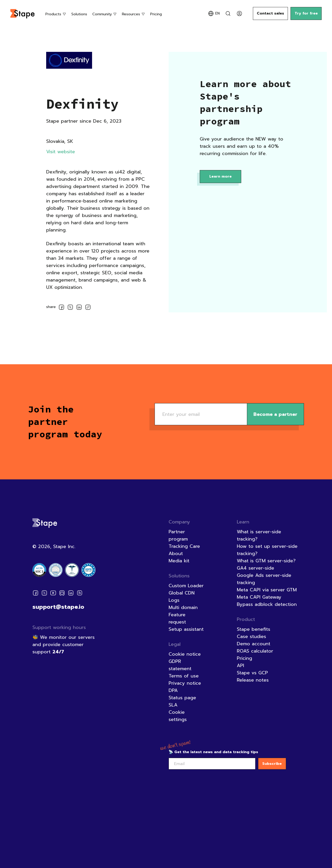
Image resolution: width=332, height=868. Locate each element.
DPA (173, 690)
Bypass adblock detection (267, 604)
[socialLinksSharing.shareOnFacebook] (61, 308)
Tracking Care (184, 546)
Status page (182, 698)
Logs (174, 600)
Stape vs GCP (252, 673)
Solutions (79, 14)
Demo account (254, 644)
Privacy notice (185, 683)
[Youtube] (53, 594)
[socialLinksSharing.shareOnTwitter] (70, 308)
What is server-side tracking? (259, 535)
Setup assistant (186, 629)
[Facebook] (36, 594)
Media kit (179, 561)
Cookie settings (178, 716)
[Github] (62, 594)
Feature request (177, 618)
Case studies (251, 636)
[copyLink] (88, 307)
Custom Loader (186, 586)
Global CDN (182, 593)
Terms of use (184, 676)
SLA (173, 705)
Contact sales (270, 13)
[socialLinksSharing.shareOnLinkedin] (79, 308)
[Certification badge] (39, 570)
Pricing (156, 14)
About (176, 554)
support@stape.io (58, 607)
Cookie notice (185, 654)
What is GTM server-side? (266, 561)
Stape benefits (254, 629)
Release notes (253, 680)
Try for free (306, 13)
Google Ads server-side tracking (264, 579)
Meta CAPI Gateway (259, 597)
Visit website (61, 152)
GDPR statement (180, 665)
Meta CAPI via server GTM (267, 590)
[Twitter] (44, 594)
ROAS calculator (255, 651)
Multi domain (183, 607)
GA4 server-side (255, 568)
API (240, 666)
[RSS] (80, 594)
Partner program (178, 535)
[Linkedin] (71, 594)
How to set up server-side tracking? (267, 550)
